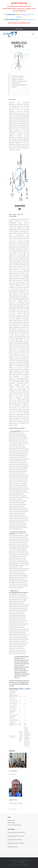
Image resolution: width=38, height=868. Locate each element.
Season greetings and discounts (16, 836)
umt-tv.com (11, 14)
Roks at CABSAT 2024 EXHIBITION (16, 832)
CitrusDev (22, 862)
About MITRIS (11, 820)
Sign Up (21, 29)
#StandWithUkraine (13, 847)
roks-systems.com (12, 19)
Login (17, 29)
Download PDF (13, 809)
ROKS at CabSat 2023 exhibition (16, 843)
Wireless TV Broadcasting (14, 825)
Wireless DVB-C (12, 823)
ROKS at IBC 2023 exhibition (15, 840)
